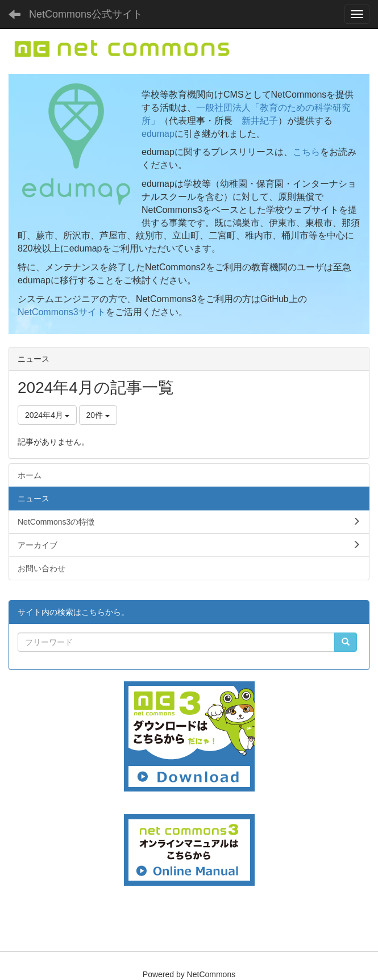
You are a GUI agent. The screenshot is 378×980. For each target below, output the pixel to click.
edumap (158, 134)
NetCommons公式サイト (86, 14)
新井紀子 (260, 121)
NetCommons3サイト (62, 312)
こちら (306, 152)
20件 (98, 415)
